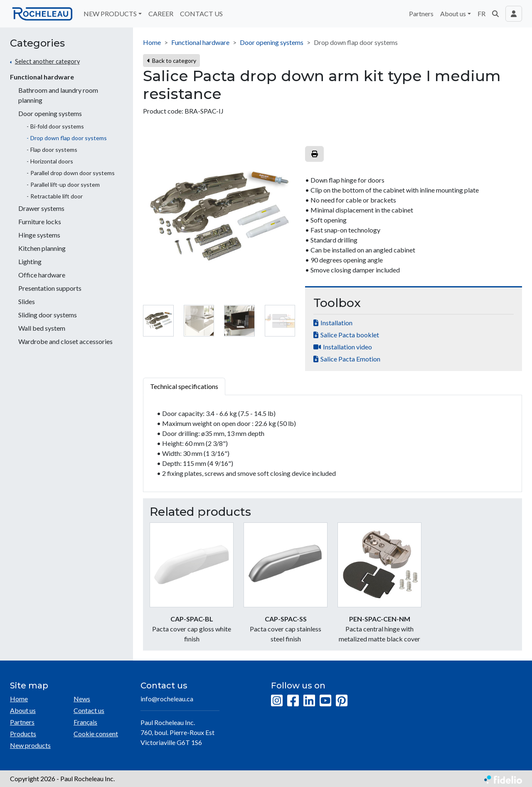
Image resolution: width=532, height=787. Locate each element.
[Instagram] (277, 701)
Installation (336, 323)
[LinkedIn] (309, 701)
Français (85, 722)
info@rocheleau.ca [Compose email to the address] (167, 699)
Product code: (163, 111)
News (82, 699)
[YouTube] (325, 701)
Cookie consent (96, 734)
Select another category (47, 61)
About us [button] (453, 14)
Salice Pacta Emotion (350, 359)
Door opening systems (272, 42)
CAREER (161, 14)
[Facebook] (293, 701)
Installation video (347, 347)
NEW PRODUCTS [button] (110, 14)
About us (23, 710)
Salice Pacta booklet (350, 335)
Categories (37, 43)
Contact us (89, 710)
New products (30, 745)
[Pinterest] (342, 701)
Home (152, 42)
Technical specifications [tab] (184, 386)
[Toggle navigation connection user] (514, 14)
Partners (421, 14)
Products (23, 734)
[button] (495, 14)
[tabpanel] (332, 444)
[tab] (158, 321)
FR (482, 14)
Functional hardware (42, 77)
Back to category (171, 61)
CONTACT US (201, 14)
